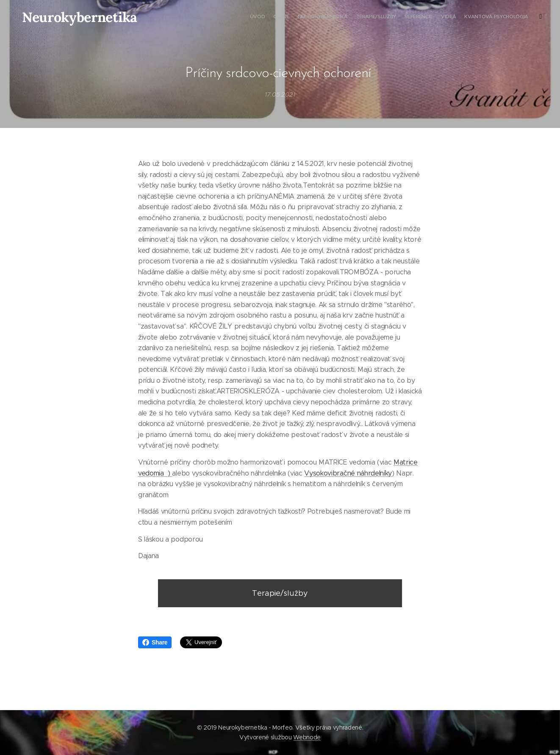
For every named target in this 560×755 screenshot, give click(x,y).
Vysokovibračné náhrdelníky (348, 473)
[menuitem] (434, 17)
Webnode (307, 737)
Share (155, 642)
